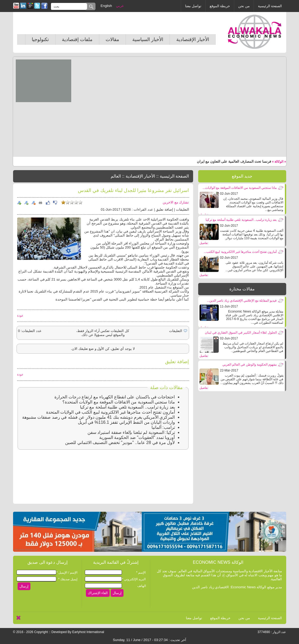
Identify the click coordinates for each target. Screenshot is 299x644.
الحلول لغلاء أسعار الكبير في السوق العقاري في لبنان (241, 333)
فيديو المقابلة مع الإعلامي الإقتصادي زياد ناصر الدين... (242, 301)
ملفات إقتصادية (77, 39)
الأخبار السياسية (148, 39)
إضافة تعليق (164, 209)
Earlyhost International (88, 632)
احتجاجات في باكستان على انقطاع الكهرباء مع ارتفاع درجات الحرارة (115, 397)
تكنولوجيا (40, 39)
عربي (120, 6)
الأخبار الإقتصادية (193, 39)
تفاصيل (204, 243)
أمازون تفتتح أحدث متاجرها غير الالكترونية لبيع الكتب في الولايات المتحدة (110, 412)
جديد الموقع (242, 176)
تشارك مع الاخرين (176, 202)
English (106, 6)
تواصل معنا (193, 6)
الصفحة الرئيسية (270, 6)
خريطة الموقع (220, 6)
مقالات (112, 39)
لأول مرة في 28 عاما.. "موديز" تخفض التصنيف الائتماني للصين (120, 443)
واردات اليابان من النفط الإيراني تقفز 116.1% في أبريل (126, 422)
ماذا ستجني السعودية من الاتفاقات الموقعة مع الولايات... (240, 188)
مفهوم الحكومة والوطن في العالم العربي (250, 365)
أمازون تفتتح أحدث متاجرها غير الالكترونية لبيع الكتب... (240, 252)
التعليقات (183, 209)
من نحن (244, 6)
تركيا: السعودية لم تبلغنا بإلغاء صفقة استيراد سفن (131, 432)
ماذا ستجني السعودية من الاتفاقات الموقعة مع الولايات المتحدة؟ (119, 402)
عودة (20, 315)
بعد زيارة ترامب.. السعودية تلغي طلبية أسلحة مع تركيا (241, 220)
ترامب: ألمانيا (163, 427)
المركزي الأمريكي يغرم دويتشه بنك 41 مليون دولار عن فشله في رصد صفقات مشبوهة (99, 417)
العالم (116, 176)
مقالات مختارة (242, 289)
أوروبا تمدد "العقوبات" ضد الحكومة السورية (137, 437)
